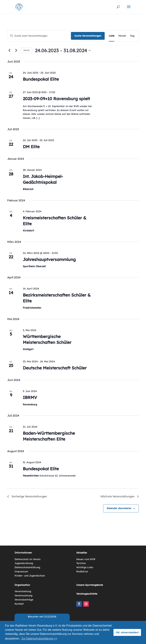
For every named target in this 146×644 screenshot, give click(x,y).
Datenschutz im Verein (28, 559)
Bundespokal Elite (41, 79)
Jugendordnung (24, 563)
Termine (81, 563)
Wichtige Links (85, 567)
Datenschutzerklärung (27, 567)
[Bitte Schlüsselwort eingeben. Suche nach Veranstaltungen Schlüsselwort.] (39, 36)
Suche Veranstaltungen (88, 36)
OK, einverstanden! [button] (127, 632)
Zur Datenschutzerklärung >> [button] (39, 639)
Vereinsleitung (23, 591)
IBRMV (30, 397)
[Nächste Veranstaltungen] (16, 50)
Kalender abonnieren (119, 508)
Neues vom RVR (86, 559)
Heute (27, 50)
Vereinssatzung (23, 595)
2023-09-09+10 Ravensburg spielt (56, 99)
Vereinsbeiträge (24, 600)
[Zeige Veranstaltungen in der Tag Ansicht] (132, 36)
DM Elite (31, 147)
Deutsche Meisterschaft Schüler (55, 368)
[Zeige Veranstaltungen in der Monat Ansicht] (122, 36)
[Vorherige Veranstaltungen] (9, 50)
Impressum (21, 571)
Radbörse (82, 571)
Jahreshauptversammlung (49, 259)
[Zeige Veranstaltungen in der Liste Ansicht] (112, 36)
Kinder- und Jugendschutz (30, 576)
